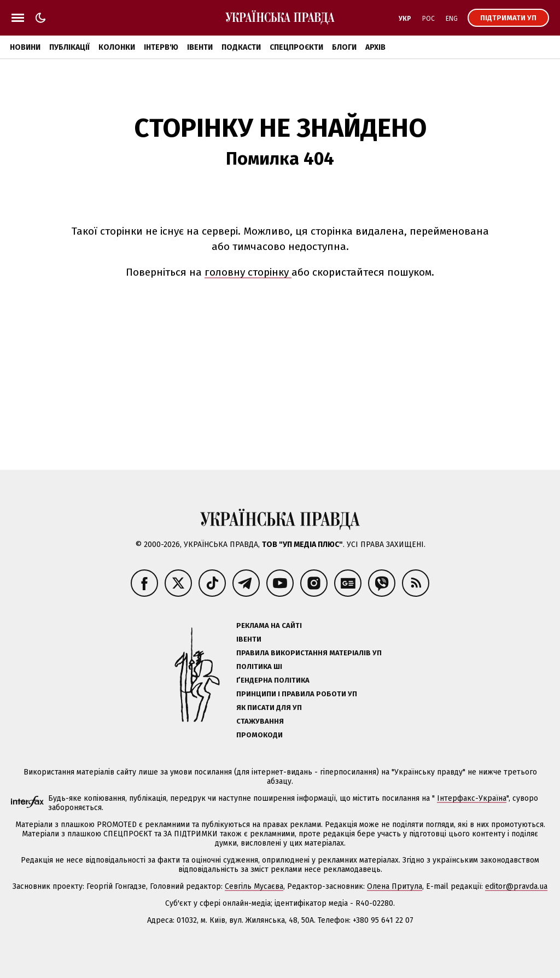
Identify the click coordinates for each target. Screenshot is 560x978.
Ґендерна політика (273, 680)
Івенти (200, 47)
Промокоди (259, 735)
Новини (25, 47)
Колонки (117, 47)
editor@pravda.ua (516, 886)
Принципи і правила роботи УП (297, 694)
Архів (375, 47)
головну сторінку (248, 272)
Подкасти (241, 47)
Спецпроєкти (296, 47)
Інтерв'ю (161, 47)
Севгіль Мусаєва (254, 886)
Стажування (260, 721)
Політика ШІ (259, 666)
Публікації (69, 47)
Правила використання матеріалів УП (309, 653)
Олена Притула (395, 886)
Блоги (344, 47)
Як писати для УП (269, 708)
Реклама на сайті (269, 625)
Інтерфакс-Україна (472, 798)
